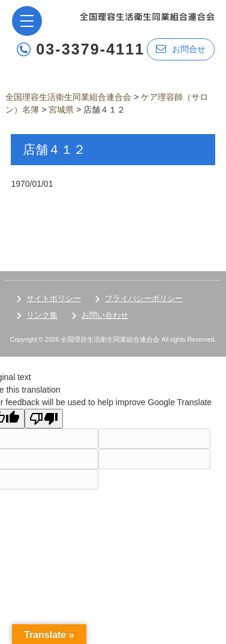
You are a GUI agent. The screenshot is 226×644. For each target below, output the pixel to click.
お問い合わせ (105, 315)
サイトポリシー (54, 298)
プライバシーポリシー (144, 298)
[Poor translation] (44, 419)
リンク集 (42, 315)
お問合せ (181, 49)
